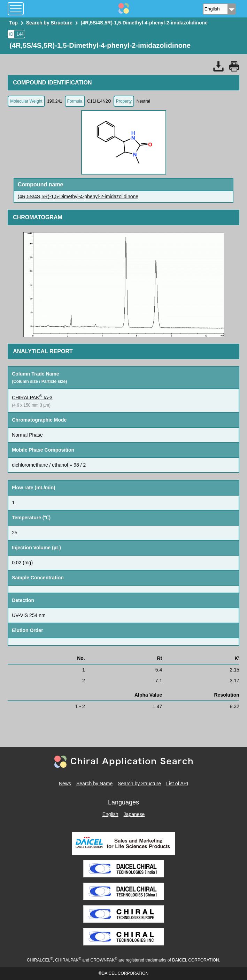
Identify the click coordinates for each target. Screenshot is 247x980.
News (65, 784)
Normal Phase (27, 435)
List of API (177, 784)
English (110, 814)
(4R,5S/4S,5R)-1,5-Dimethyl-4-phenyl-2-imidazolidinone (78, 196)
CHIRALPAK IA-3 (32, 398)
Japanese (134, 814)
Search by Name (94, 784)
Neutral (143, 101)
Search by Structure (139, 784)
